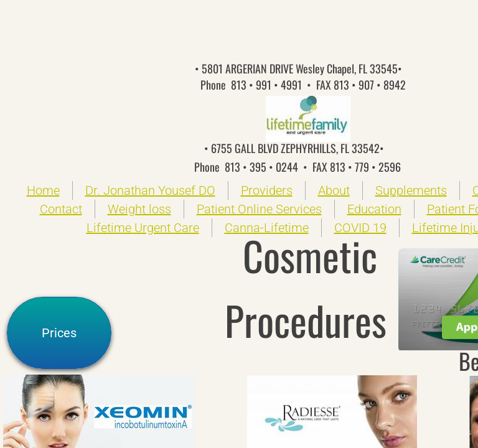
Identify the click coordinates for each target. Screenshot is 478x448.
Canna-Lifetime (267, 228)
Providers (267, 190)
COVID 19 (360, 228)
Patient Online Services (259, 209)
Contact (61, 209)
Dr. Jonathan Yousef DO (150, 190)
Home (43, 190)
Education (374, 209)
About (334, 190)
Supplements (411, 190)
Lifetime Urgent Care (143, 228)
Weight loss (139, 209)
